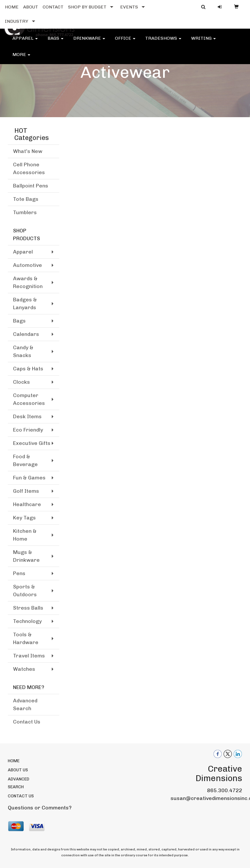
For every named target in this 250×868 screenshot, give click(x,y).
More (21, 58)
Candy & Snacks (23, 351)
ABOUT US (18, 770)
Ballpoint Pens (31, 186)
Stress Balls (28, 608)
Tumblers (25, 212)
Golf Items (26, 491)
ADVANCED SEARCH (19, 783)
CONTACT (53, 7)
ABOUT (31, 7)
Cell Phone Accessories (29, 168)
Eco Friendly (28, 430)
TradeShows (163, 42)
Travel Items (29, 656)
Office (125, 42)
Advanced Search (25, 704)
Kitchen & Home (25, 535)
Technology (27, 621)
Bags (56, 42)
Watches (24, 669)
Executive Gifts (32, 443)
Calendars (26, 334)
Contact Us (27, 722)
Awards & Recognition (28, 282)
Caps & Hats (28, 369)
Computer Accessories (29, 399)
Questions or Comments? (40, 808)
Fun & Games (29, 478)
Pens (19, 573)
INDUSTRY (17, 21)
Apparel (25, 42)
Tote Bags (26, 199)
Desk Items (27, 416)
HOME (12, 7)
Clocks (21, 382)
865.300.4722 (225, 790)
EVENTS (129, 7)
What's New (28, 151)
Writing (203, 42)
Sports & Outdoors (25, 591)
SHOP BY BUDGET (87, 7)
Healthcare (27, 504)
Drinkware (89, 42)
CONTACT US (21, 796)
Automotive (28, 265)
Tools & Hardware (26, 638)
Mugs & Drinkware (26, 556)
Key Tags (24, 518)
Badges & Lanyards (25, 303)
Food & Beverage (25, 460)
